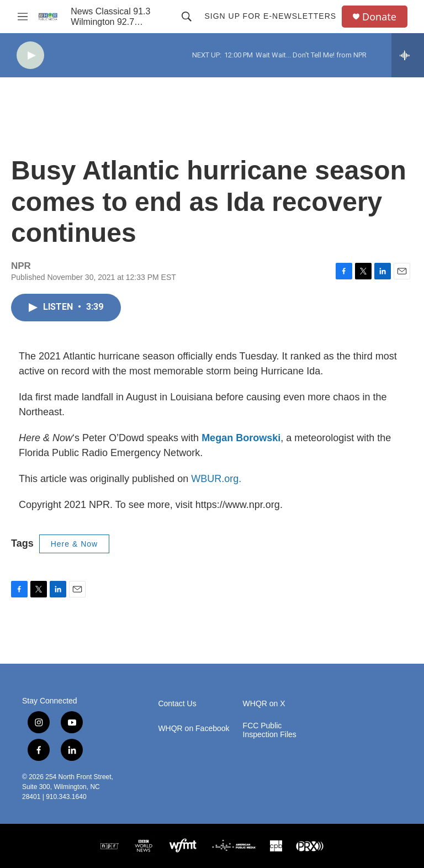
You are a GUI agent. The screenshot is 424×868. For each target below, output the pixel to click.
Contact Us (177, 704)
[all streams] (408, 55)
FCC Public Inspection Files (270, 730)
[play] (30, 55)
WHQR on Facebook (194, 729)
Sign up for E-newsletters (270, 16)
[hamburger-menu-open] (23, 17)
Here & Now (74, 544)
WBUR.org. (216, 479)
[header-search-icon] (187, 17)
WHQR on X (264, 704)
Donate (379, 17)
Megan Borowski (241, 438)
